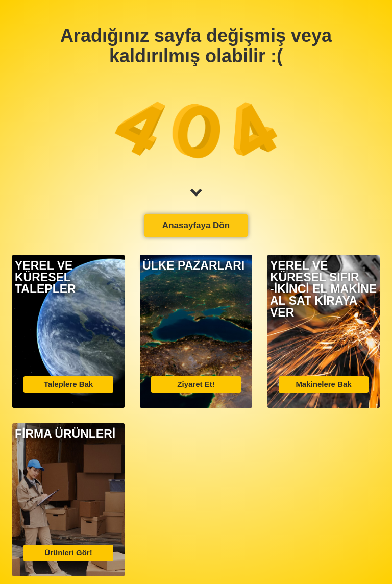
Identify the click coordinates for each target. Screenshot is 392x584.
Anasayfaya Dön (196, 225)
